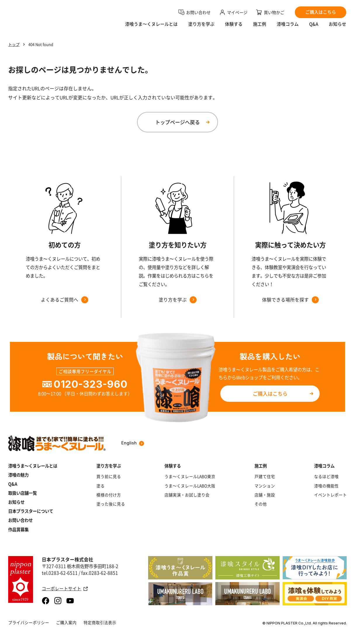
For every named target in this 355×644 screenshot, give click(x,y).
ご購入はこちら (270, 393)
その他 (261, 504)
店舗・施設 (265, 495)
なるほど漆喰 (326, 476)
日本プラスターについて (31, 511)
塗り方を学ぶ (201, 28)
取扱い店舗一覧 (22, 493)
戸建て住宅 (265, 476)
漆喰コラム (288, 28)
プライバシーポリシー (29, 622)
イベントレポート (330, 495)
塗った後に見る (111, 504)
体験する (234, 28)
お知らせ (337, 28)
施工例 (260, 28)
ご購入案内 (66, 622)
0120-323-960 (90, 384)
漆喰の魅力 (18, 475)
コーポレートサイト (65, 589)
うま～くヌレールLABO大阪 (190, 486)
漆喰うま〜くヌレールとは (151, 28)
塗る (101, 486)
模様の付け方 (109, 495)
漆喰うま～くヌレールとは (33, 466)
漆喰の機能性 (326, 486)
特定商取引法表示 (100, 622)
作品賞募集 (18, 530)
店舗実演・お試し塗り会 (187, 495)
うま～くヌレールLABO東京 (190, 476)
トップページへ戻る (177, 122)
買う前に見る (109, 476)
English (133, 443)
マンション (265, 486)
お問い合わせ (20, 520)
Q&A (314, 28)
